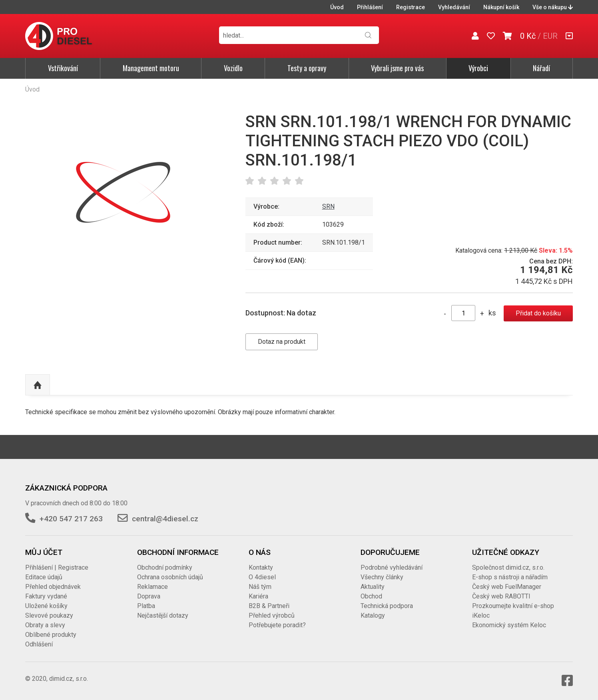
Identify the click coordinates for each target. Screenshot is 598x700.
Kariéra (258, 596)
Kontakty (261, 567)
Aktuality (373, 587)
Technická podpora (387, 606)
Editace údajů (44, 577)
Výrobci (478, 68)
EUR (550, 36)
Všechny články (382, 577)
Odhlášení (39, 644)
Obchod (371, 596)
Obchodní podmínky (165, 567)
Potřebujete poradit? (277, 625)
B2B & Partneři (269, 606)
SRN (328, 206)
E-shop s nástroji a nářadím (510, 577)
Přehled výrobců (272, 615)
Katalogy (373, 615)
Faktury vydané (46, 596)
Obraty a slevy (45, 625)
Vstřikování (63, 68)
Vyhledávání (454, 7)
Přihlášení (370, 7)
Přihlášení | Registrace (57, 567)
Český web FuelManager (507, 587)
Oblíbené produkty (51, 635)
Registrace (411, 7)
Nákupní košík (501, 7)
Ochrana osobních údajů (170, 577)
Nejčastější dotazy (163, 615)
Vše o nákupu (553, 7)
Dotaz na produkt (282, 342)
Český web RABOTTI (501, 596)
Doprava (149, 596)
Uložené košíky (46, 606)
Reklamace (152, 587)
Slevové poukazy (49, 615)
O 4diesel (262, 577)
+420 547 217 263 (71, 519)
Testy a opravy (307, 68)
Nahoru (38, 385)
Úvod (337, 7)
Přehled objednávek (53, 587)
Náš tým (260, 587)
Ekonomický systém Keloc (509, 625)
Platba (146, 606)
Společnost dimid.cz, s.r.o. (508, 567)
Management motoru (151, 68)
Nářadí (541, 68)
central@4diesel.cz (165, 519)
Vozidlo (233, 68)
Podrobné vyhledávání (392, 567)
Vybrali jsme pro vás (397, 68)
